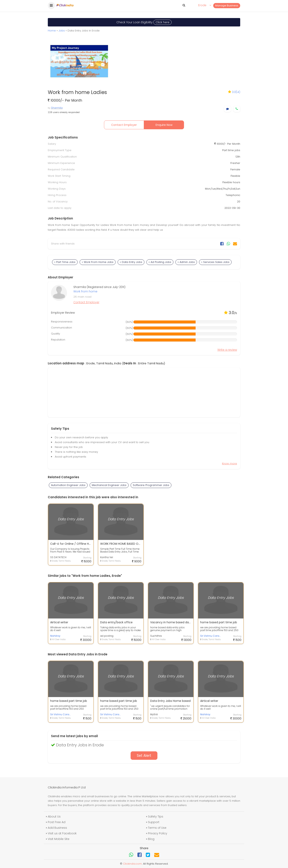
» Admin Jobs (186, 262)
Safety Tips (156, 816)
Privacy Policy (158, 833)
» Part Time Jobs (65, 262)
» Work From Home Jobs (98, 262)
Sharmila (57, 108)
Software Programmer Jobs (151, 485)
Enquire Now (164, 125)
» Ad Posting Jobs (160, 262)
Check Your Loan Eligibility (144, 22)
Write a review (227, 350)
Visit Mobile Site (59, 839)
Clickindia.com (132, 864)
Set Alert (144, 756)
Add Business (57, 828)
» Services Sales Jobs (215, 262)
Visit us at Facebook (62, 833)
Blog (151, 839)
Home (52, 31)
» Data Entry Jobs (131, 262)
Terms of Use (157, 828)
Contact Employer (124, 125)
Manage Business (227, 6)
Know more (229, 463)
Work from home (85, 291)
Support (154, 822)
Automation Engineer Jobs (68, 485)
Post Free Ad (57, 822)
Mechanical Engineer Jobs (109, 485)
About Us (54, 816)
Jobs (62, 31)
